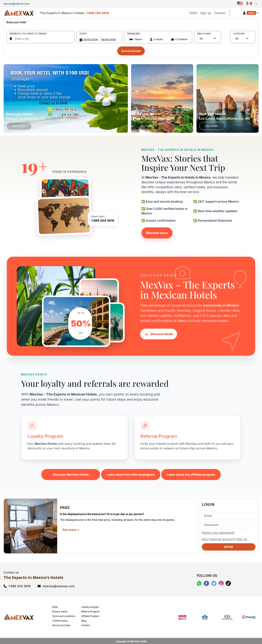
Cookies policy (60, 619)
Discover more (157, 231)
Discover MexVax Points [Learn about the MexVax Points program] (71, 473)
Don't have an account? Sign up (225, 538)
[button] (158, 39)
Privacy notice (60, 610)
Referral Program (90, 610)
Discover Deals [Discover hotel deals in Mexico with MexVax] (159, 332)
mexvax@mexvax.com (56, 585)
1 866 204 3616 (98, 13)
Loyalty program (90, 605)
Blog (84, 619)
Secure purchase (61, 624)
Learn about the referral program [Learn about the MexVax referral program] (131, 473)
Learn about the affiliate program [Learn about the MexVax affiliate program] (191, 473)
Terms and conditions (64, 615)
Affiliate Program (90, 615)
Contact (220, 13)
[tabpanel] (131, 37)
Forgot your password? (218, 531)
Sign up (206, 13)
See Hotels (19, 125)
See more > (71, 528)
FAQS (193, 13)
